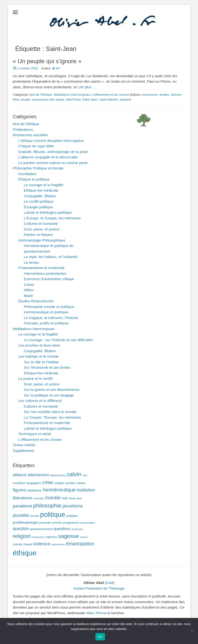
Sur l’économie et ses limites (47, 367)
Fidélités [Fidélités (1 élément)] (81, 483)
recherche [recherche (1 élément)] (77, 529)
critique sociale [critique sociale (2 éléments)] (64, 483)
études (164, 95)
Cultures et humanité (41, 223)
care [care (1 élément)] (85, 475)
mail (110, 583)
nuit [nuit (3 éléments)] (64, 498)
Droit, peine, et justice (42, 229)
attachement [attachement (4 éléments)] (38, 475)
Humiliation (27, 174)
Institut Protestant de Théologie (99, 588)
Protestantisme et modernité (41, 268)
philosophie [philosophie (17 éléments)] (47, 506)
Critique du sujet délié (36, 146)
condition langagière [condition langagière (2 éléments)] (27, 483)
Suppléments (24, 451)
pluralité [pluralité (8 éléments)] (21, 515)
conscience (150, 95)
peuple (26, 100)
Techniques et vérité (35, 434)
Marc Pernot (97, 613)
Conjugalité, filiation (40, 196)
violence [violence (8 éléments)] (42, 544)
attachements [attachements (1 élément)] (58, 475)
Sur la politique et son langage (49, 395)
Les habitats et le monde (38, 356)
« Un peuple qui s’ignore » (47, 61)
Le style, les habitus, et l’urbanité (51, 257)
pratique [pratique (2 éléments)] (72, 516)
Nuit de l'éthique (41, 95)
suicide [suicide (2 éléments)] (18, 544)
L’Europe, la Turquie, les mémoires (52, 218)
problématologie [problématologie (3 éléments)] (26, 522)
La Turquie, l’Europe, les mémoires (53, 417)
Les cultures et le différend (40, 401)
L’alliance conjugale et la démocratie (48, 157)
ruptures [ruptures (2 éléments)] (51, 537)
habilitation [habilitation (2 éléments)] (34, 490)
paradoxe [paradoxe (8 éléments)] (22, 506)
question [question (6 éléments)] (21, 529)
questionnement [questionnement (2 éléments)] (41, 529)
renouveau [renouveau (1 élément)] (38, 537)
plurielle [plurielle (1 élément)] (35, 516)
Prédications (23, 130)
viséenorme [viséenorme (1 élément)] (58, 544)
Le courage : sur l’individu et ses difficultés (59, 340)
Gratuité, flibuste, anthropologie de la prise (53, 152)
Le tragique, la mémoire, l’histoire (51, 318)
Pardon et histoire (38, 235)
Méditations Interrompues (72, 95)
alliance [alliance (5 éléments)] (20, 475)
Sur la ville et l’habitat (41, 362)
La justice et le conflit (35, 378)
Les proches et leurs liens (39, 345)
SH (58, 68)
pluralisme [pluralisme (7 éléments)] (73, 506)
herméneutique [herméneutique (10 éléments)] (59, 490)
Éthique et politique (34, 179)
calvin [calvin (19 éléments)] (74, 474)
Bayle (29, 296)
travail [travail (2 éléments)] (28, 544)
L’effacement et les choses (111, 95)
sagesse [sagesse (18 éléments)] (68, 536)
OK (100, 637)
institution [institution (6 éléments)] (86, 490)
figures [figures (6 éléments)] (19, 490)
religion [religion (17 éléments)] (22, 536)
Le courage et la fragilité (44, 185)
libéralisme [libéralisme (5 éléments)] (23, 498)
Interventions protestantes (45, 273)
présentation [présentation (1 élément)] (88, 523)
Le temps (32, 262)
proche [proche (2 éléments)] (57, 523)
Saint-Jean (90, 100)
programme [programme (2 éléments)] (71, 523)
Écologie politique (38, 207)
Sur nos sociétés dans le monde (50, 412)
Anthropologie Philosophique (42, 240)
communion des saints (48, 100)
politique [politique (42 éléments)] (53, 514)
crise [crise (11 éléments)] (47, 482)
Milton (29, 290)
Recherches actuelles (30, 135)
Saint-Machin (109, 100)
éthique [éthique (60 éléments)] (25, 553)
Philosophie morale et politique (49, 307)
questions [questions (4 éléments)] (62, 529)
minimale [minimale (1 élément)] (39, 498)
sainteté (126, 100)
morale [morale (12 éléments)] (53, 498)
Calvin (29, 284)
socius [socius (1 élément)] (84, 537)
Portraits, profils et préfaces (46, 323)
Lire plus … (87, 87)
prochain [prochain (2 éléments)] (45, 523)
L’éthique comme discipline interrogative (51, 141)
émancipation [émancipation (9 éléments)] (80, 544)
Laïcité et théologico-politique (48, 212)
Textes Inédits (24, 445)
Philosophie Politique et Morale (38, 168)
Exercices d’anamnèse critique (49, 279)
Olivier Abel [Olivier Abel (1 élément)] (75, 498)
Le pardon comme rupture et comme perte (53, 163)
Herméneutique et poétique (46, 312)
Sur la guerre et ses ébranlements (52, 390)
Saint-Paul (73, 100)
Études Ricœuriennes (36, 301)
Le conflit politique (39, 201)
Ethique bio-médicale (41, 190)
